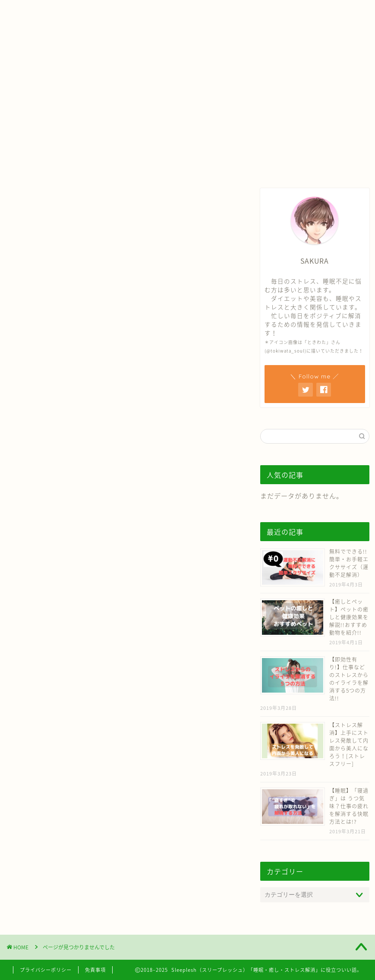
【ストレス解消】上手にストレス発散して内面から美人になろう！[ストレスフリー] (349, 744)
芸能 (40, 672)
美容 (40, 657)
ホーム (124, 10)
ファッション (54, 703)
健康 (40, 611)
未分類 (43, 718)
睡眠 (40, 566)
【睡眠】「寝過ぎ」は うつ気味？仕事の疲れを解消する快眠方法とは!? (349, 806)
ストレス (47, 581)
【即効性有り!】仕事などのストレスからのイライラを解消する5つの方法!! (349, 679)
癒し (40, 596)
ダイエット (51, 642)
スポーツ (47, 687)
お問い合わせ (228, 10)
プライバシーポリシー (46, 970)
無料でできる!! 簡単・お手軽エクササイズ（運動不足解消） (349, 563)
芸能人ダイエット (62, 627)
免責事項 (95, 970)
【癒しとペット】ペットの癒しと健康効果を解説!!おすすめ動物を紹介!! (349, 617)
